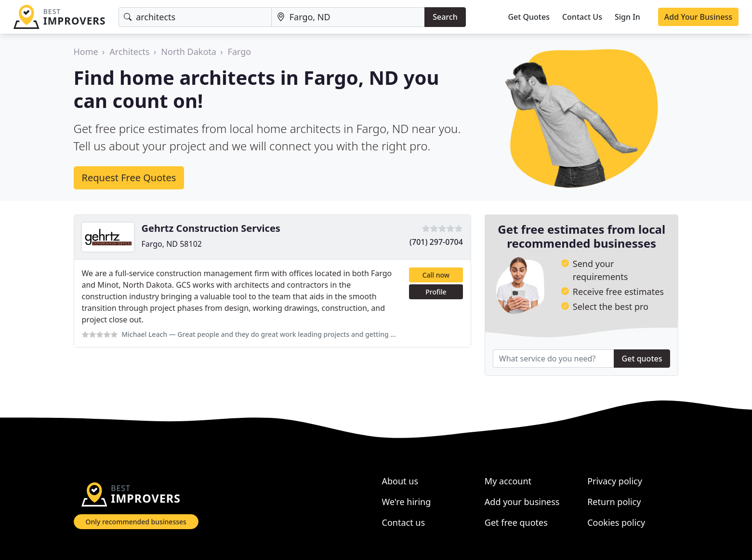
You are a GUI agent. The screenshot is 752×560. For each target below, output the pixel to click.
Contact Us (582, 17)
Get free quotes (516, 522)
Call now (436, 275)
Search (445, 17)
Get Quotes (529, 17)
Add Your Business (698, 17)
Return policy (614, 502)
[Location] (348, 17)
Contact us (404, 522)
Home (86, 52)
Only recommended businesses (136, 522)
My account (508, 481)
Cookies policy (616, 522)
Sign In (627, 17)
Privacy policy (615, 481)
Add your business (522, 502)
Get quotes (642, 359)
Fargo (240, 52)
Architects (129, 52)
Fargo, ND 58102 (172, 244)
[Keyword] (195, 17)
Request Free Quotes (129, 178)
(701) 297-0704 (436, 242)
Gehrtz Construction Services (211, 228)
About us (400, 481)
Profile (436, 292)
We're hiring (407, 502)
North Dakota (189, 52)
